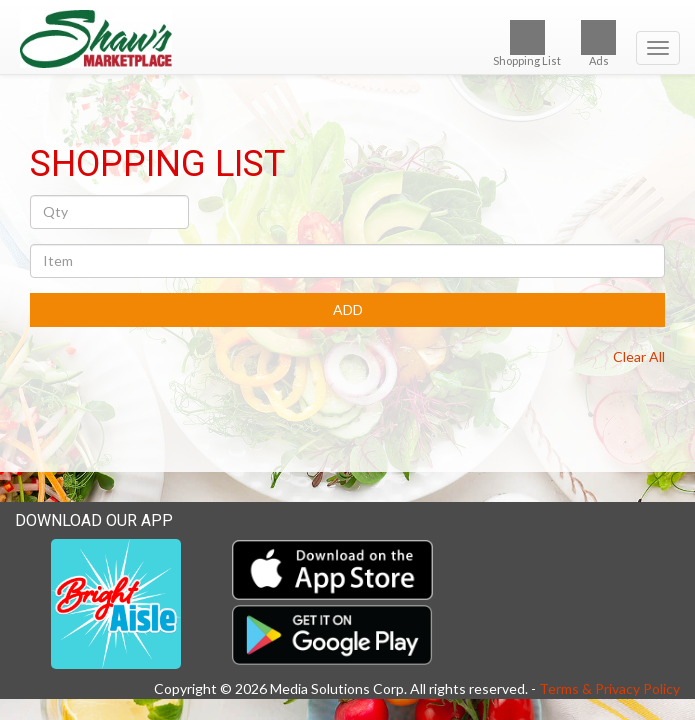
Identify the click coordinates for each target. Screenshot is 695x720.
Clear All (639, 356)
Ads (598, 43)
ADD (348, 309)
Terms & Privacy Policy (609, 688)
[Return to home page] (347, 39)
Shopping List (527, 43)
